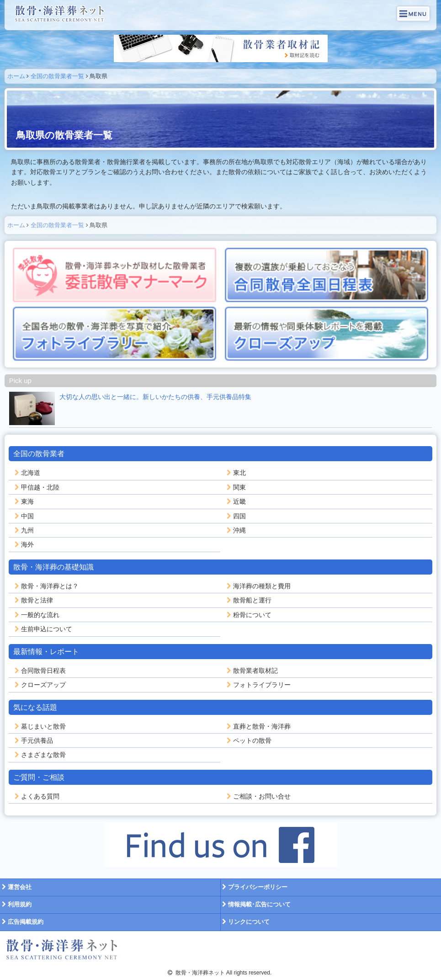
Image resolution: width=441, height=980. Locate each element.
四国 (235, 516)
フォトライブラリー (258, 685)
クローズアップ (39, 685)
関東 (235, 487)
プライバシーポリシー (254, 887)
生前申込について (43, 629)
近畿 (235, 501)
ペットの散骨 (248, 740)
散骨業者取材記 (251, 671)
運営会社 (16, 887)
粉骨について (248, 615)
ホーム (16, 76)
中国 (23, 516)
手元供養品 (33, 740)
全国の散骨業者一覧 (57, 76)
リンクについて (245, 922)
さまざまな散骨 (39, 755)
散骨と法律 (33, 600)
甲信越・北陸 (36, 487)
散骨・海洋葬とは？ (46, 586)
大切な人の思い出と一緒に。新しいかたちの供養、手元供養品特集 (155, 397)
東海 (23, 501)
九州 (23, 530)
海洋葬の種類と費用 (258, 586)
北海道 (27, 473)
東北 (235, 473)
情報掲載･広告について (256, 904)
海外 (23, 544)
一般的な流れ (36, 615)
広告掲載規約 (22, 922)
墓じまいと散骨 (39, 726)
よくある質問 (36, 796)
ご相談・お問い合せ (258, 796)
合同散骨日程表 (39, 671)
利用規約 (16, 904)
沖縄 (235, 530)
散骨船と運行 (248, 600)
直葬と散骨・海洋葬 (258, 726)
